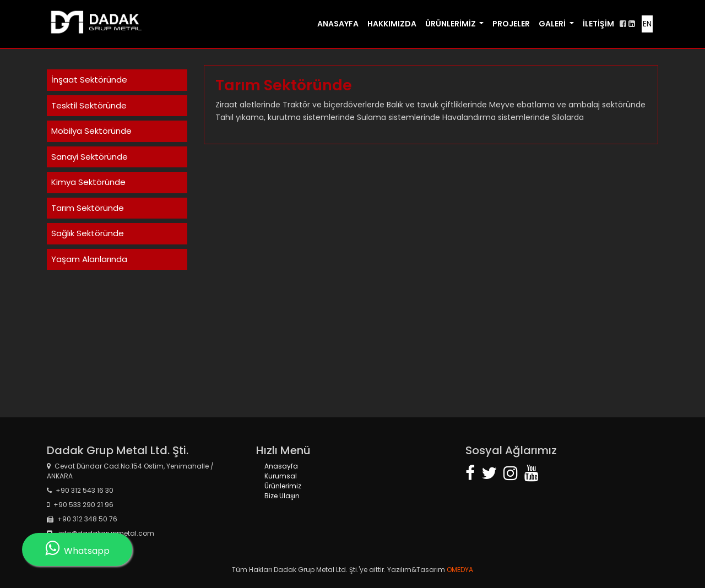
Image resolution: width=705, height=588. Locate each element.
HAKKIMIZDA (392, 24)
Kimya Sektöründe (88, 182)
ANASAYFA (338, 24)
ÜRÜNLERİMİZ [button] (451, 24)
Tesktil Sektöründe (89, 105)
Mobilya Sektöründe (91, 131)
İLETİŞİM (598, 24)
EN (647, 24)
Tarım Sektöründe (88, 208)
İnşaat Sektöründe (89, 80)
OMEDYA (459, 570)
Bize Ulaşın (282, 496)
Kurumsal (281, 476)
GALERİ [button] (553, 24)
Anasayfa (281, 466)
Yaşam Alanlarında (89, 259)
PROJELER (511, 24)
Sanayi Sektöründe (90, 157)
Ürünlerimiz (283, 486)
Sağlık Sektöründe (88, 233)
